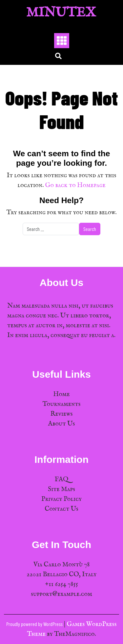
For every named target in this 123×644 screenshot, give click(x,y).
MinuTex (61, 13)
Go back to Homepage (75, 185)
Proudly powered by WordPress (35, 624)
